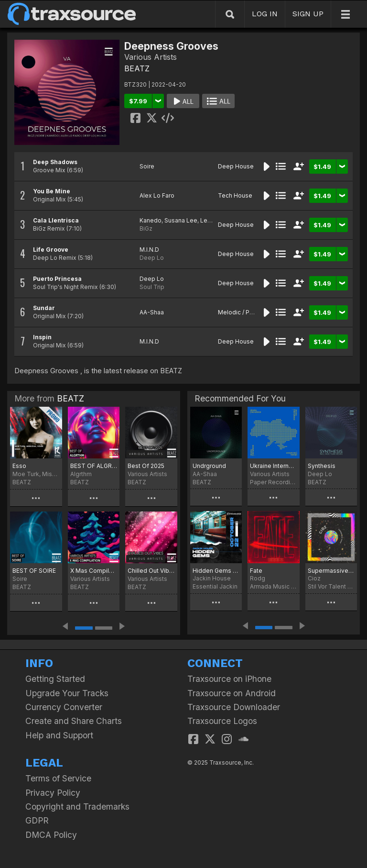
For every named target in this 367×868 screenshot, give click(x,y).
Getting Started (55, 679)
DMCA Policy (51, 835)
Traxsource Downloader (234, 707)
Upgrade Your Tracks (67, 693)
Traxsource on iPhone (229, 679)
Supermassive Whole (331, 571)
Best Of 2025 (146, 466)
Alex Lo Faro (157, 195)
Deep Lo (152, 258)
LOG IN (265, 14)
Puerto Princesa (57, 279)
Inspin (42, 337)
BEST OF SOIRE (34, 571)
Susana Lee (181, 220)
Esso (19, 466)
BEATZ (137, 68)
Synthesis (322, 466)
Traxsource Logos (222, 721)
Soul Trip (152, 287)
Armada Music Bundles (273, 586)
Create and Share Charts (74, 721)
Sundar (44, 308)
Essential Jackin (215, 586)
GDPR (37, 820)
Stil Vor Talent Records (331, 586)
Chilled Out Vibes (151, 571)
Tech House (235, 195)
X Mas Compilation (94, 571)
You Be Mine (52, 191)
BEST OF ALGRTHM (94, 466)
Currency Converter (64, 707)
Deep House (236, 166)
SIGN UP (308, 14)
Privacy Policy (53, 793)
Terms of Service (58, 778)
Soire (147, 166)
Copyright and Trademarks (77, 807)
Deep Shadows (55, 162)
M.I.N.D (149, 250)
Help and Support (59, 735)
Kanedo (151, 220)
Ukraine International (273, 466)
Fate (256, 571)
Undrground (209, 466)
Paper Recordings (273, 482)
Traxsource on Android (232, 693)
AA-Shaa (152, 312)
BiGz (146, 228)
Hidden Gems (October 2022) (216, 571)
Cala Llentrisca (56, 220)
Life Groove (51, 250)
